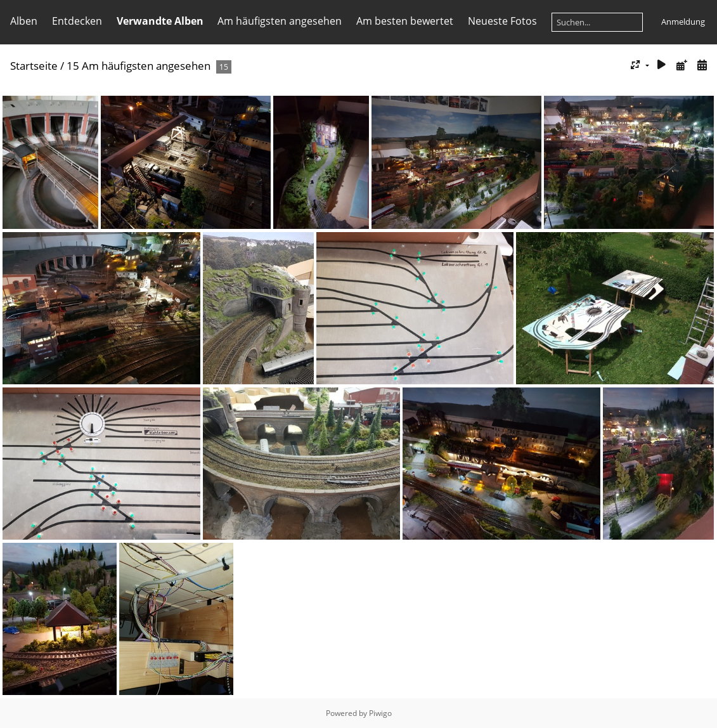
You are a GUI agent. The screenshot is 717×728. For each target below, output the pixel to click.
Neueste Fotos (502, 21)
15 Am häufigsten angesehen (139, 66)
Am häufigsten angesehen (280, 21)
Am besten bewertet (405, 21)
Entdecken (77, 21)
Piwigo (380, 713)
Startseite (34, 66)
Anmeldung (683, 22)
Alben (24, 21)
